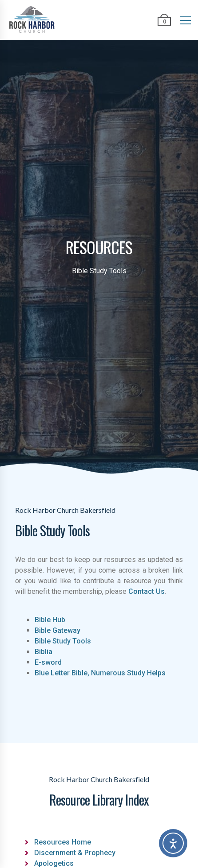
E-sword (48, 662)
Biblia (44, 652)
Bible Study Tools (63, 641)
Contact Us (147, 591)
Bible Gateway (57, 630)
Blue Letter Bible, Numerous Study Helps (100, 673)
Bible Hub (50, 620)
